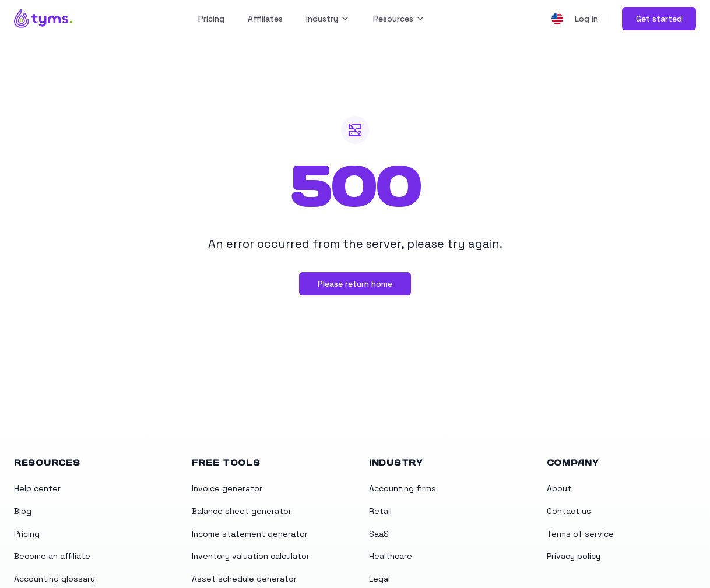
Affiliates (265, 19)
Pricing (211, 19)
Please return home (355, 284)
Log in (586, 19)
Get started (659, 19)
